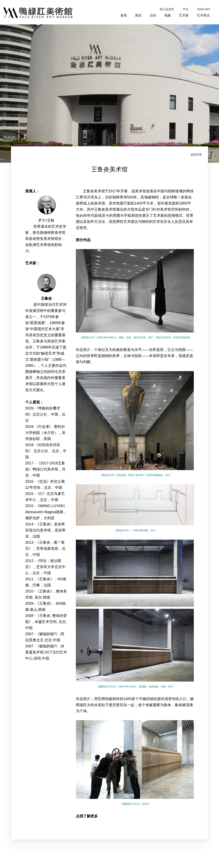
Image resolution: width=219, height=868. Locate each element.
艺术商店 (203, 15)
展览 (138, 15)
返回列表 (196, 155)
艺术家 (184, 15)
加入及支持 (167, 9)
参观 (124, 15)
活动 (153, 15)
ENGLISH (204, 9)
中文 (186, 9)
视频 (168, 15)
